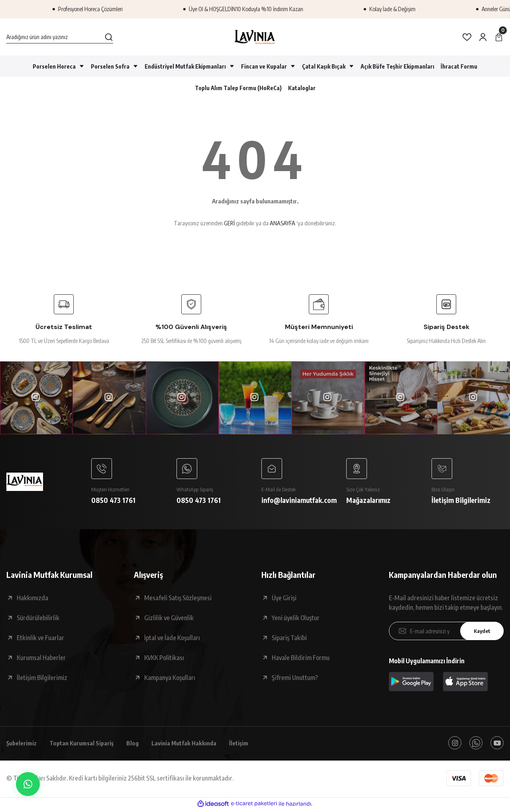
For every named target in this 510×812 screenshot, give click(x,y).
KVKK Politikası (164, 659)
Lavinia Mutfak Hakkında (195, 745)
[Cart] (499, 37)
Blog (141, 745)
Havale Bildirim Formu (301, 659)
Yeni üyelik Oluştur (296, 619)
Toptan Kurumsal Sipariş (87, 745)
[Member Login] (483, 37)
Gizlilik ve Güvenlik (169, 619)
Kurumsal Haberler (41, 659)
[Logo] (255, 37)
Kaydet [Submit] (480, 633)
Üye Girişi (284, 599)
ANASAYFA (282, 223)
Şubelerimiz (23, 745)
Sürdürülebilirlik (38, 619)
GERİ (229, 223)
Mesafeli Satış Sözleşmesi (178, 599)
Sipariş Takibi (289, 639)
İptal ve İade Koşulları (172, 639)
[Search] (60, 37)
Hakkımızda (32, 599)
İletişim (252, 745)
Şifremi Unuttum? (295, 679)
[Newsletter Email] (446, 633)
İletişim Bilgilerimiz (42, 679)
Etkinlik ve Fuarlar (40, 639)
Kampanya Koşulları (170, 679)
